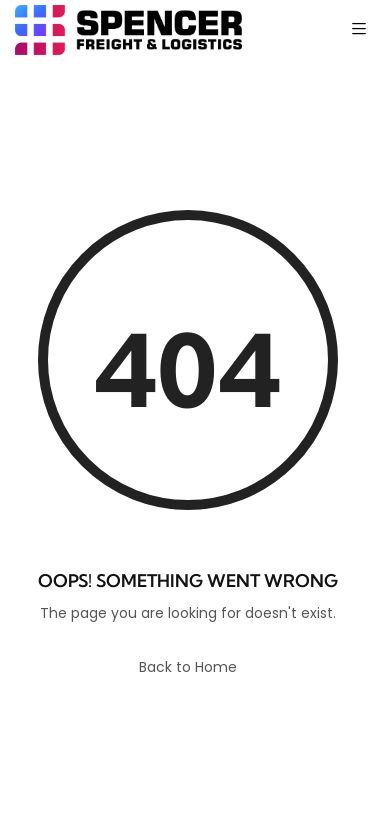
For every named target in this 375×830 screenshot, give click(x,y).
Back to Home (188, 667)
